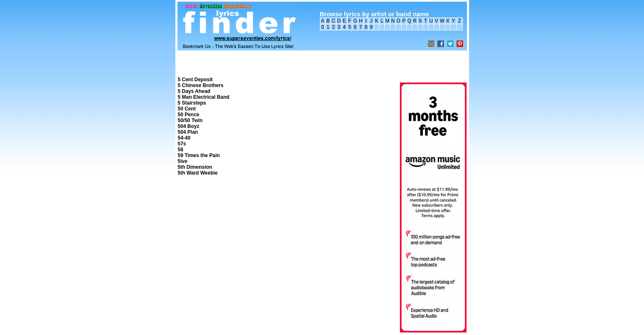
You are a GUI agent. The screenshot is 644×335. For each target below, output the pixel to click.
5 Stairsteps (192, 103)
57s (182, 144)
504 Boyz (189, 126)
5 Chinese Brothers (201, 85)
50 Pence (189, 115)
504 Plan (188, 132)
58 (181, 150)
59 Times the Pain (199, 155)
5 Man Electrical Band (204, 97)
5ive (183, 161)
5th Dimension (195, 167)
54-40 (184, 138)
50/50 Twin (190, 120)
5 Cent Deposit (195, 80)
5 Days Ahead (194, 91)
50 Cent (187, 109)
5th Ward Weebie (198, 173)
